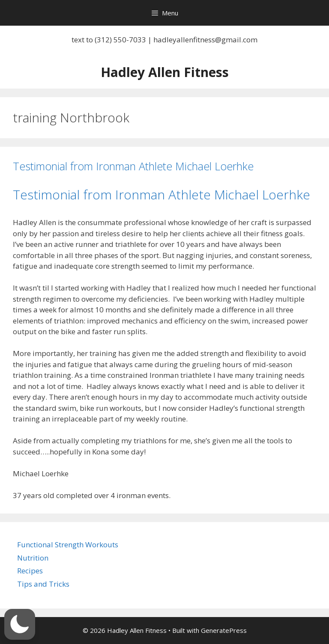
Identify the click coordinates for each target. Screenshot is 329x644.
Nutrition (33, 558)
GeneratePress (224, 630)
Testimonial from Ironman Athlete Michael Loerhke (133, 166)
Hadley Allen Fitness (165, 72)
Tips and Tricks (43, 584)
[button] (20, 624)
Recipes (30, 571)
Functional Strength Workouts (68, 545)
